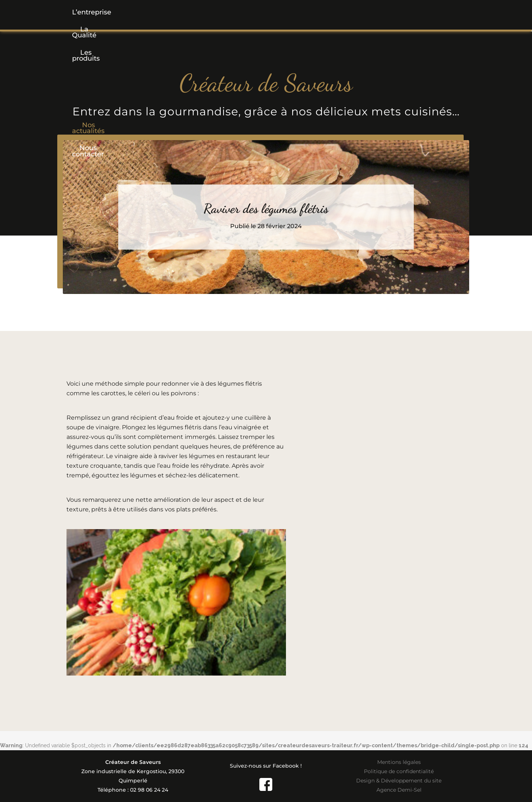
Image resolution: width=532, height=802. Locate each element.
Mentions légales (399, 762)
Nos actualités (332, 12)
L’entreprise (99, 12)
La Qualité (155, 12)
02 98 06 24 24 (149, 790)
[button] (212, 12)
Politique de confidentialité (399, 771)
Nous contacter (400, 12)
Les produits (212, 12)
